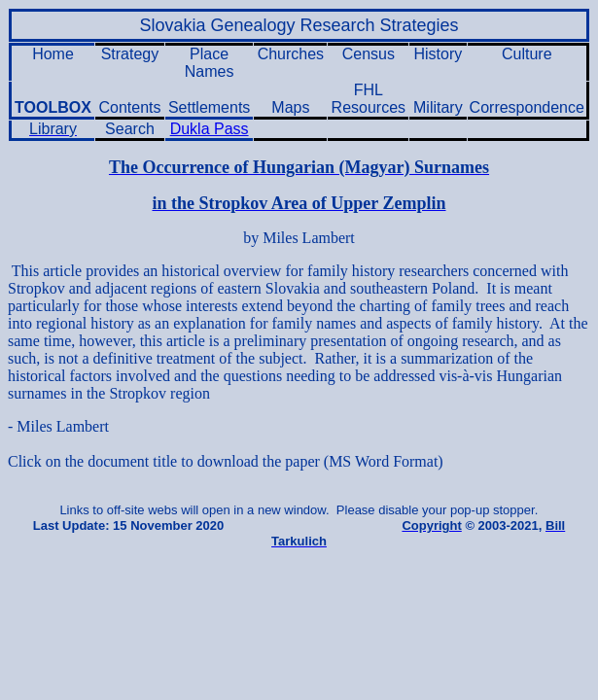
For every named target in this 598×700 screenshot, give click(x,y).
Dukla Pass (210, 129)
